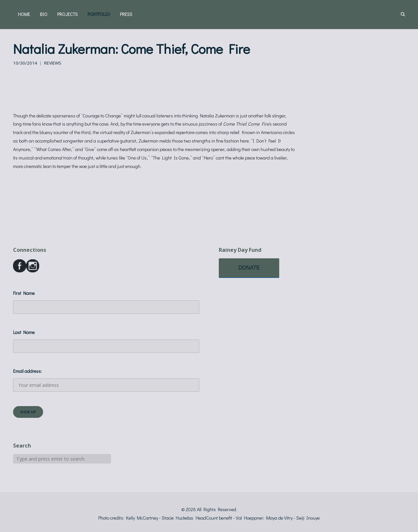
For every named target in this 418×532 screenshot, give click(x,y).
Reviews (53, 63)
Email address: (106, 380)
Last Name (24, 332)
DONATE (249, 268)
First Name (24, 293)
